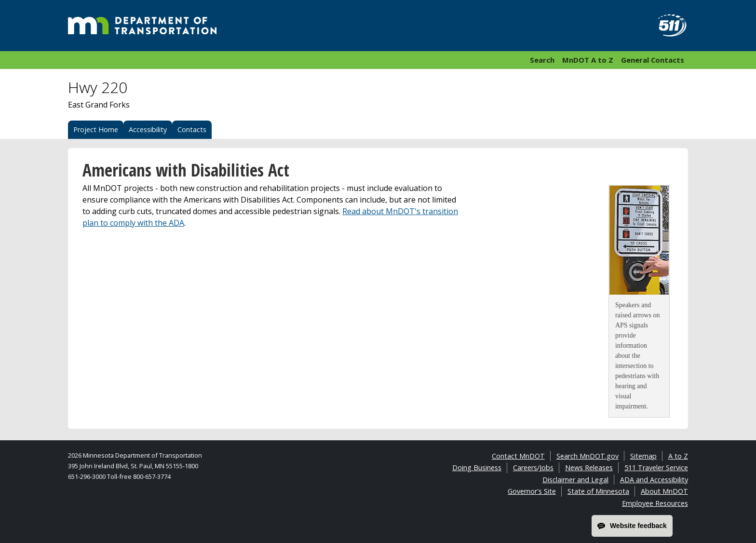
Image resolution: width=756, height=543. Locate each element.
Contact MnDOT (518, 456)
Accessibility (148, 129)
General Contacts (653, 60)
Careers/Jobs (533, 468)
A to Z (678, 456)
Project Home (96, 129)
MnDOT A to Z (588, 60)
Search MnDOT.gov (587, 456)
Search (542, 60)
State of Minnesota (598, 491)
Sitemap (643, 456)
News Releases (589, 468)
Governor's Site (532, 491)
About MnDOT (664, 491)
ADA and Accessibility (654, 480)
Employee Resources (655, 503)
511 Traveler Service (656, 468)
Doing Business (477, 468)
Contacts (192, 129)
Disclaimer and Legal (575, 480)
